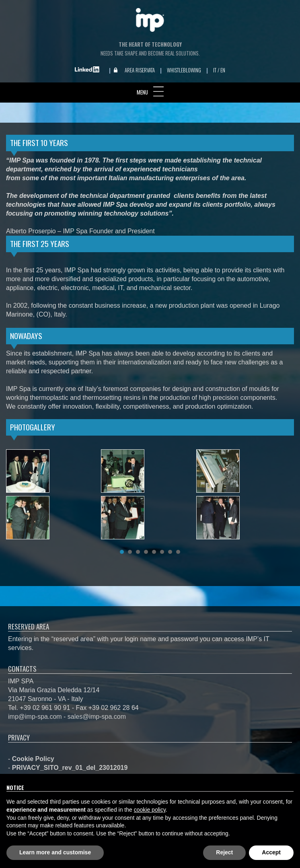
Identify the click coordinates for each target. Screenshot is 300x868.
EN (223, 70)
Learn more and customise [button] (55, 852)
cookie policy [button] (150, 810)
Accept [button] (271, 852)
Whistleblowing (184, 70)
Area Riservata (140, 70)
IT (215, 70)
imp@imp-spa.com (35, 717)
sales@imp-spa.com (97, 717)
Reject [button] (224, 852)
